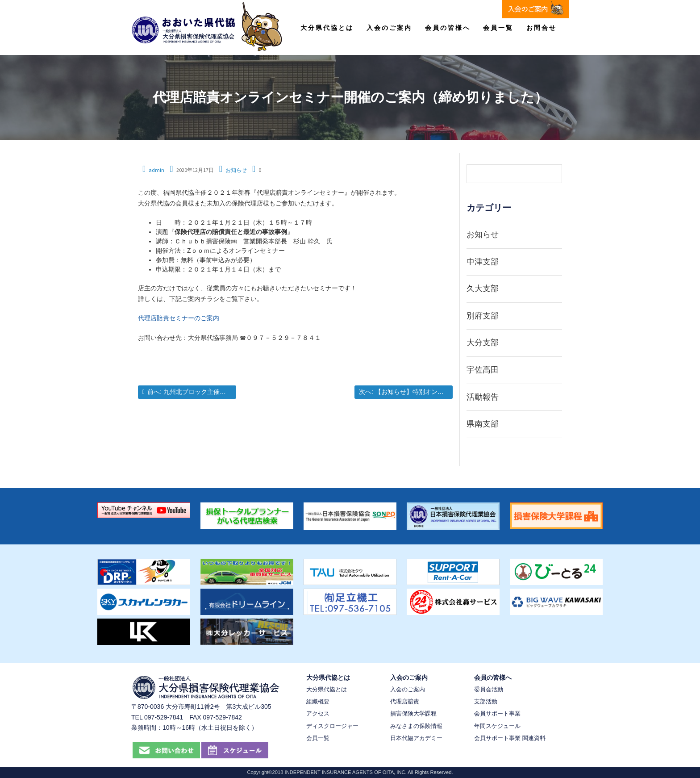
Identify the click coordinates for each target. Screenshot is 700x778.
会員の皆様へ (448, 28)
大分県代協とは (327, 28)
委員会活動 (489, 689)
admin (156, 170)
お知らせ (236, 170)
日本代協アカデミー (416, 738)
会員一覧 (498, 28)
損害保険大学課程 (413, 713)
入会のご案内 (389, 28)
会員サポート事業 (497, 713)
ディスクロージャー (332, 726)
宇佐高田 (483, 370)
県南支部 (483, 424)
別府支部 (483, 316)
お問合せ (542, 28)
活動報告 (483, 397)
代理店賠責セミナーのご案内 (179, 318)
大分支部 (483, 343)
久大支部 (483, 289)
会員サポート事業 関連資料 (510, 738)
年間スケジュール (497, 726)
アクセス (318, 713)
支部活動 (486, 701)
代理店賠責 (405, 701)
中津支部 (483, 262)
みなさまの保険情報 (416, 726)
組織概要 (318, 701)
